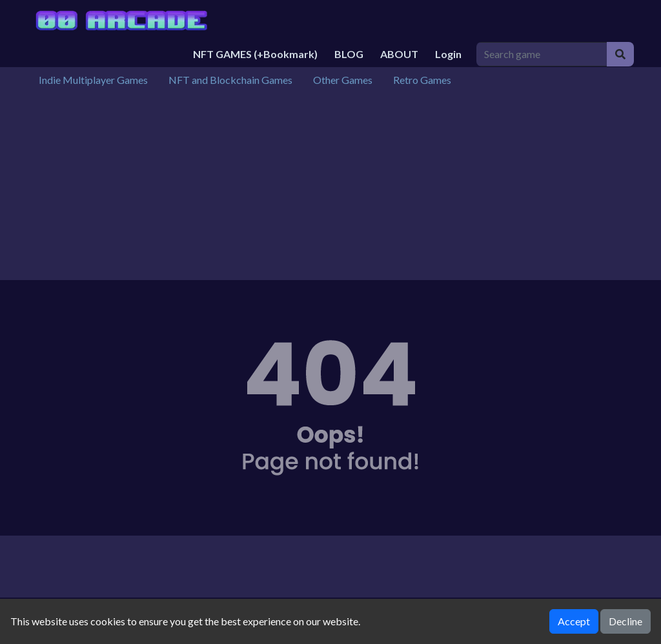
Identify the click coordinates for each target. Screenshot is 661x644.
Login (448, 54)
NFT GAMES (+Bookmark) (255, 54)
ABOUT (399, 54)
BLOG (349, 54)
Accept (574, 621)
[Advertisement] (330, 190)
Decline (625, 621)
